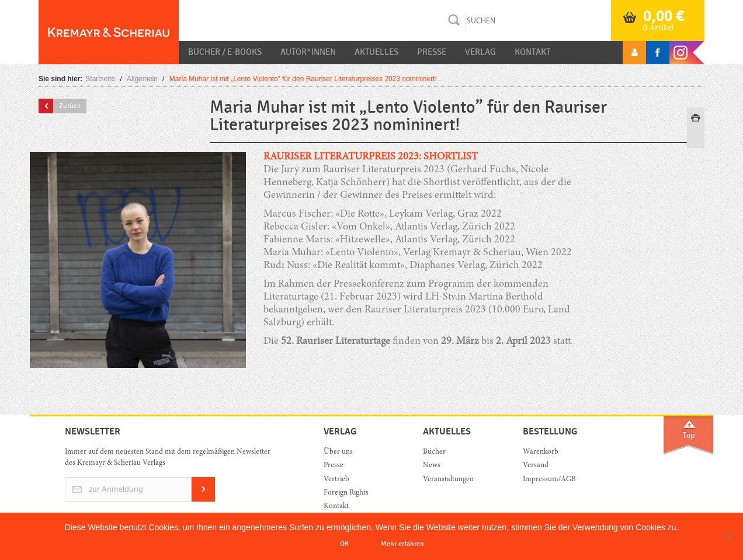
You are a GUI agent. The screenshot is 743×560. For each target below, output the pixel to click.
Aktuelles (376, 52)
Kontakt (532, 52)
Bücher (434, 452)
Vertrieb (336, 480)
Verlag (480, 52)
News (432, 466)
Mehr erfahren (402, 544)
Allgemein (142, 79)
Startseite (100, 79)
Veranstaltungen (448, 480)
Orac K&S (109, 32)
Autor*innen (308, 52)
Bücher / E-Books (225, 52)
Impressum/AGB (549, 480)
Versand (536, 466)
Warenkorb (541, 452)
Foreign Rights (346, 493)
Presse (432, 52)
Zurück (70, 106)
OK (344, 544)
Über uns (338, 452)
